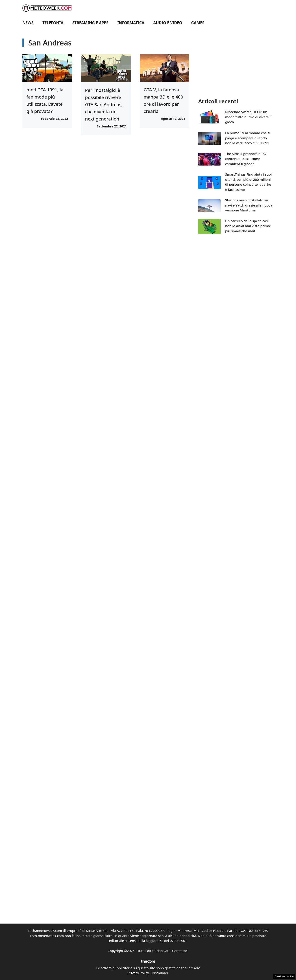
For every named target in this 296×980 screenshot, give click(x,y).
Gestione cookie (284, 976)
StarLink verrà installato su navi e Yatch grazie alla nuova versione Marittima (249, 205)
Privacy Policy (138, 973)
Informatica (131, 23)
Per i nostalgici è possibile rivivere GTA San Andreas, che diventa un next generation (104, 104)
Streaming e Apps (90, 23)
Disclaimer (160, 973)
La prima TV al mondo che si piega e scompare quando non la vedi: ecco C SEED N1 (248, 138)
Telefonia (53, 23)
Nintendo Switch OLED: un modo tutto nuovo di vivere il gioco (248, 117)
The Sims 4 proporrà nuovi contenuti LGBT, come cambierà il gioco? (246, 159)
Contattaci (180, 951)
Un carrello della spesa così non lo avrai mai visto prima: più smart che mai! (248, 226)
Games (198, 23)
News (28, 23)
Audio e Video (168, 23)
